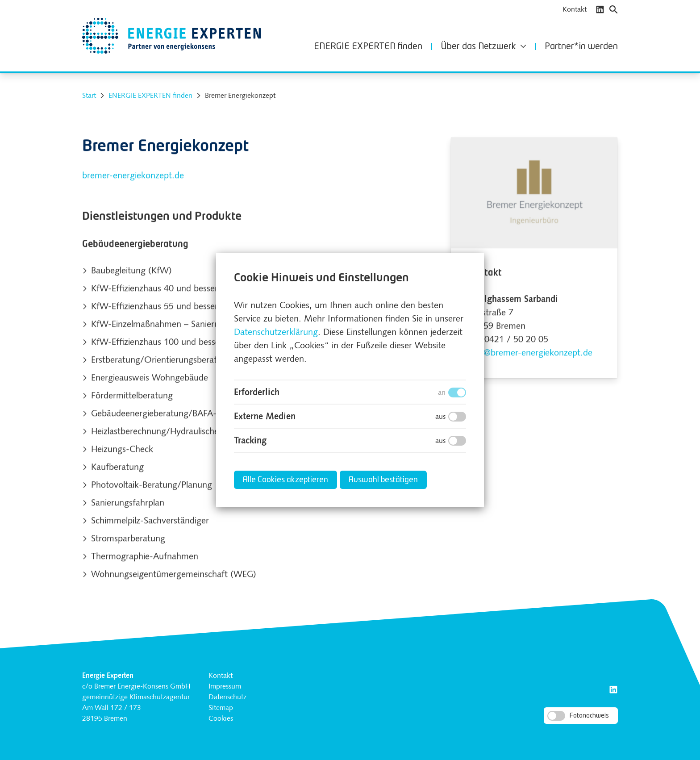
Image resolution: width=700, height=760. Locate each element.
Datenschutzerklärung (276, 333)
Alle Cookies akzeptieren (285, 480)
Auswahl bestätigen (383, 480)
